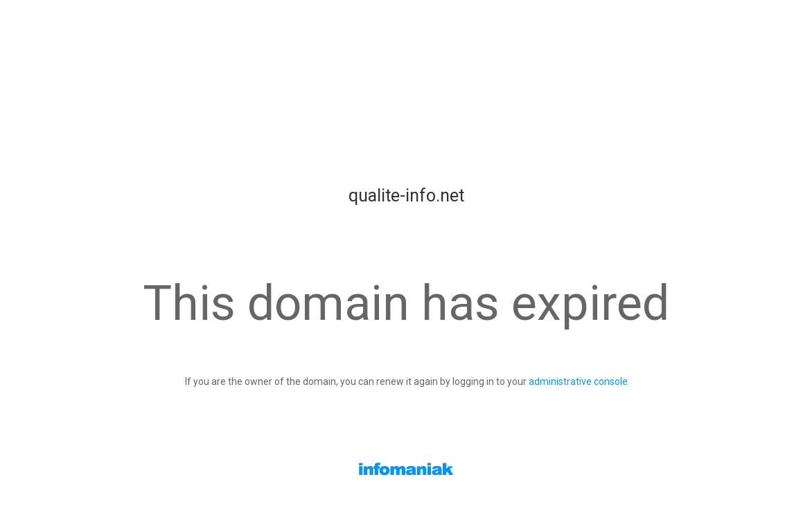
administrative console (578, 381)
